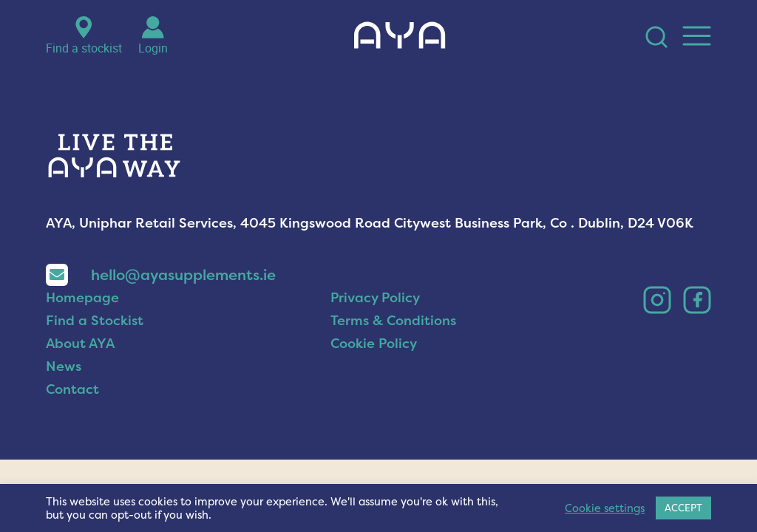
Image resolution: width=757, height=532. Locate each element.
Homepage (82, 323)
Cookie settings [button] (605, 508)
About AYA (80, 369)
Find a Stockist (95, 346)
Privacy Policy (375, 323)
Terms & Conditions (393, 346)
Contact (72, 415)
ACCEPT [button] (683, 508)
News (64, 392)
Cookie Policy (374, 369)
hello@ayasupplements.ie (161, 300)
